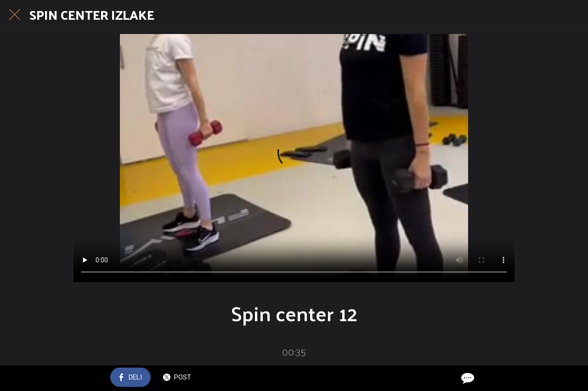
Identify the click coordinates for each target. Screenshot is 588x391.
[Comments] (467, 378)
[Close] (15, 15)
